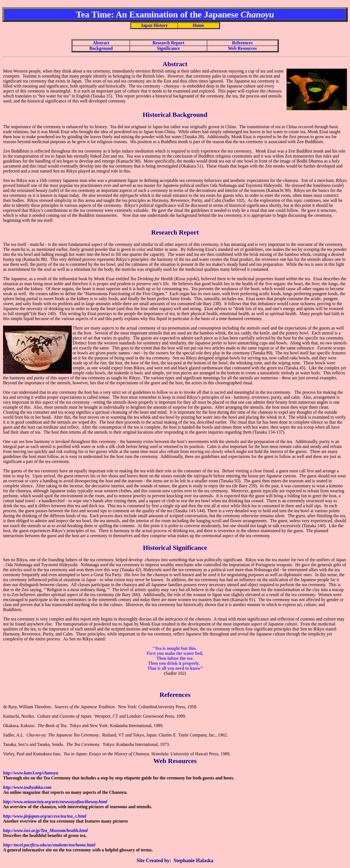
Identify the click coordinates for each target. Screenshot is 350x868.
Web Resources (242, 48)
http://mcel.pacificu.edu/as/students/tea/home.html (49, 845)
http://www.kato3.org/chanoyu (31, 773)
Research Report (168, 43)
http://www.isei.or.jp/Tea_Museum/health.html (45, 830)
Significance (168, 48)
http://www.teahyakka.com (27, 787)
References (242, 43)
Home (198, 25)
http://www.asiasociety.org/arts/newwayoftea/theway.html (55, 802)
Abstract (101, 43)
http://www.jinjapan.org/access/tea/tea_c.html (45, 816)
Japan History (154, 25)
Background (101, 48)
